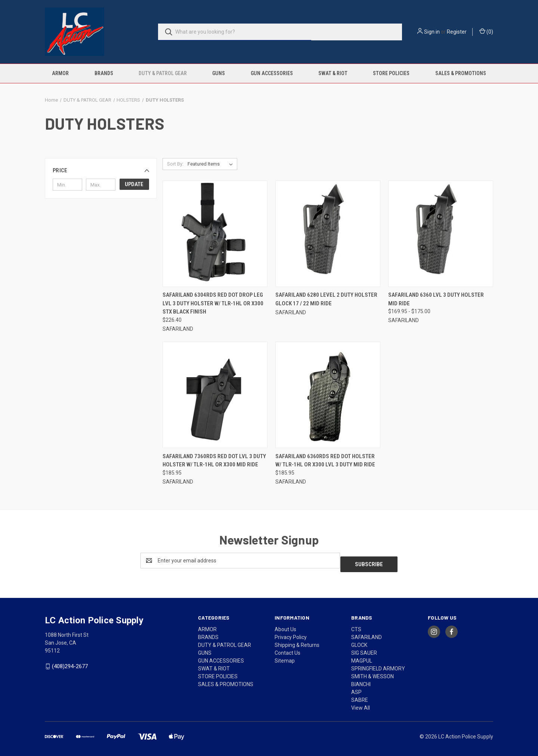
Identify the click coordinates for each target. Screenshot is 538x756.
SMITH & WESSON (372, 673)
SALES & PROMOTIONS (461, 73)
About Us (285, 626)
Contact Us (287, 649)
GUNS (219, 73)
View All (361, 704)
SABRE (360, 696)
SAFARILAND (367, 633)
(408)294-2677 (70, 663)
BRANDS (104, 73)
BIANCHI (361, 681)
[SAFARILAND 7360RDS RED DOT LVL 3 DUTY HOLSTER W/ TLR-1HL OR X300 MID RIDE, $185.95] (215, 395)
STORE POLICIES (391, 73)
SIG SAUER (364, 649)
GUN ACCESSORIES (272, 73)
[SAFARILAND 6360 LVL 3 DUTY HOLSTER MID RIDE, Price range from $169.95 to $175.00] (441, 234)
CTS (356, 626)
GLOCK (359, 641)
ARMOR (60, 73)
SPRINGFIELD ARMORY (378, 665)
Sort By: (175, 164)
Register (457, 32)
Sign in (432, 32)
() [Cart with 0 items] (486, 31)
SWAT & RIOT (333, 73)
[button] (101, 170)
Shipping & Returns (297, 641)
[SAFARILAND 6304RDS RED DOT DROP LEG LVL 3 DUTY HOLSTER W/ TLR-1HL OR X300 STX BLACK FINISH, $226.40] (215, 234)
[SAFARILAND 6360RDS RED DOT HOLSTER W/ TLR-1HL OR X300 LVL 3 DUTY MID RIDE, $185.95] (328, 395)
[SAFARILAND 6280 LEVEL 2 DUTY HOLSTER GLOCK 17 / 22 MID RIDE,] (328, 234)
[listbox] (212, 164)
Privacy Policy (291, 633)
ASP (356, 688)
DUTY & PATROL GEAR (163, 73)
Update (134, 184)
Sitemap (285, 657)
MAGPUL (362, 657)
